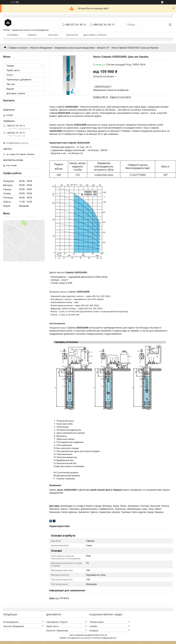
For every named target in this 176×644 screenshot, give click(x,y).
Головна (13, 35)
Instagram (94, 631)
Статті (10, 75)
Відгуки (10, 89)
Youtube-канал (96, 622)
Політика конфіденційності (104, 638)
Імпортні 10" (103, 48)
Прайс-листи (13, 70)
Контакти (72, 35)
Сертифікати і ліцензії (57, 622)
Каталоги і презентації (57, 631)
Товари (32, 35)
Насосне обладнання (41, 48)
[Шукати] (170, 25)
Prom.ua (103, 635)
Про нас (53, 35)
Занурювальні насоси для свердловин (75, 48)
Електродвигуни (11, 622)
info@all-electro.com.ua (17, 143)
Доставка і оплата (95, 35)
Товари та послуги (18, 48)
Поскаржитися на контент (79, 638)
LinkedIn (93, 626)
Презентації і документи (19, 80)
